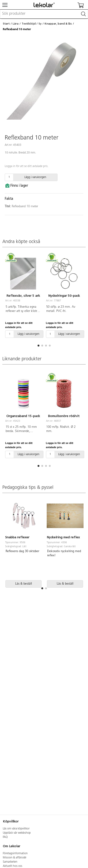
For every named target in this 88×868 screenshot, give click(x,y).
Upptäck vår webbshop (17, 833)
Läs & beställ (24, 584)
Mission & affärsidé (15, 858)
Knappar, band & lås (58, 24)
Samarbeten (10, 862)
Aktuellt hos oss (13, 866)
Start (6, 24)
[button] (38, 346)
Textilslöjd (29, 24)
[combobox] (44, 14)
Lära (16, 24)
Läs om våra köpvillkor (16, 829)
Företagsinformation (15, 854)
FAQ (5, 837)
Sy (40, 24)
